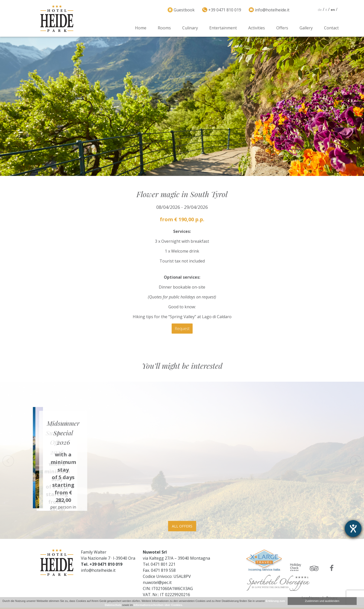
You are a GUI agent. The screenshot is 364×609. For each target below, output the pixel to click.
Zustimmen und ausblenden (322, 601)
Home (141, 28)
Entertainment (223, 28)
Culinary (190, 28)
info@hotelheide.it (98, 570)
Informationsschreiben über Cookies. (158, 605)
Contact (331, 28)
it (326, 10)
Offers (282, 28)
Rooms (164, 28)
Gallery (306, 28)
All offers (182, 526)
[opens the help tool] (353, 529)
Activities (257, 28)
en (333, 10)
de (320, 10)
